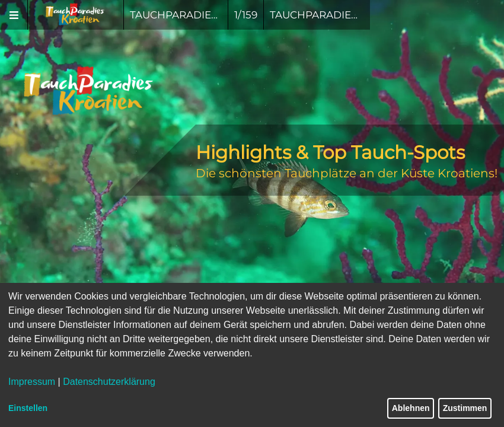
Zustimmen (465, 408)
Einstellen (28, 408)
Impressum (32, 382)
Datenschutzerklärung (109, 382)
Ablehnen (411, 408)
